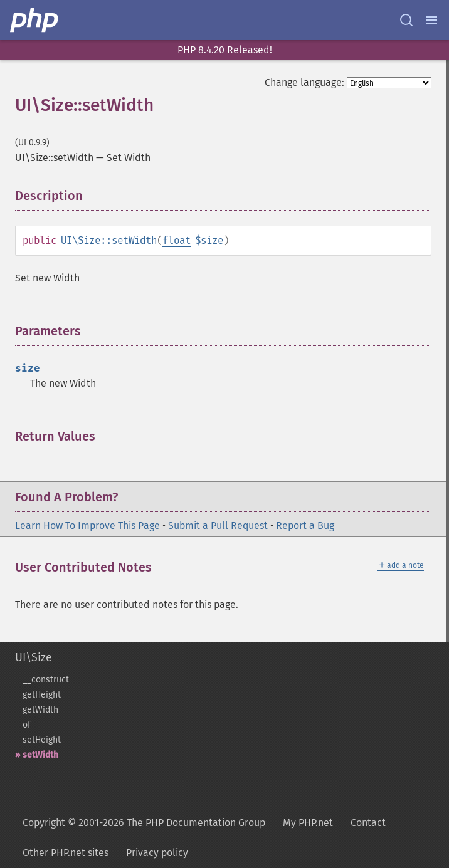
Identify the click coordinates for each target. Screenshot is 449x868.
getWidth (40, 710)
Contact (368, 823)
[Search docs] (406, 20)
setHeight (42, 740)
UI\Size (34, 657)
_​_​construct (46, 680)
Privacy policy (157, 853)
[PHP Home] (35, 20)
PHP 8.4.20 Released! (225, 50)
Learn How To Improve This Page (87, 526)
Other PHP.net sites (66, 853)
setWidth (40, 755)
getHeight (42, 695)
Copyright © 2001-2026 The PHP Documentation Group (144, 823)
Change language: (304, 82)
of (27, 725)
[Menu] (431, 20)
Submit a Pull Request (218, 526)
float (177, 240)
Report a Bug (305, 526)
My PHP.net (308, 823)
